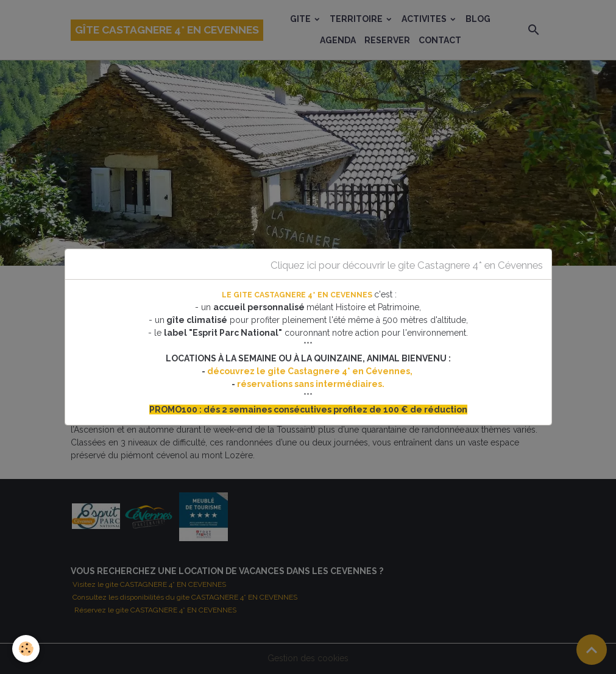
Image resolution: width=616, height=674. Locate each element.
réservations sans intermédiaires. (311, 384)
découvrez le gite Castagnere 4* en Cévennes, (311, 371)
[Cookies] (26, 649)
